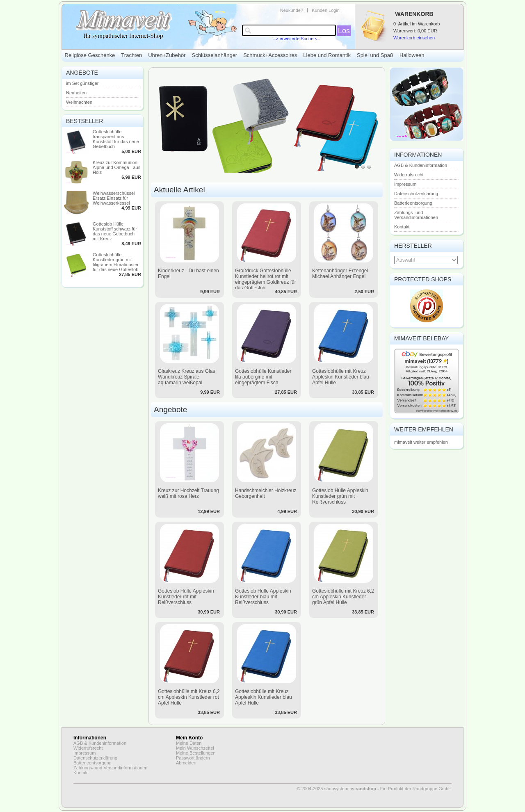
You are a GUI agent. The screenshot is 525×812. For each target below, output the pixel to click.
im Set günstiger (82, 83)
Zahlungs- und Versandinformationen (416, 215)
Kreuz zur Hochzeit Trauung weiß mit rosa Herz (188, 493)
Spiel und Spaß (375, 55)
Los (344, 31)
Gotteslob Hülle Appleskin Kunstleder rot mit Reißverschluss (186, 597)
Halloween (412, 55)
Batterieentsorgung (413, 203)
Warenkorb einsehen (414, 38)
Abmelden (186, 763)
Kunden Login (326, 10)
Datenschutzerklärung (416, 194)
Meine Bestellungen (196, 753)
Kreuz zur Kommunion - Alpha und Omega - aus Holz (116, 167)
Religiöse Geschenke (90, 55)
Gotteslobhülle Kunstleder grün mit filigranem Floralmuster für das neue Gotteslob (116, 262)
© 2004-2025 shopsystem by (337, 789)
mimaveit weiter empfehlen (421, 442)
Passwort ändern (193, 758)
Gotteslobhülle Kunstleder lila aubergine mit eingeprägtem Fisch (263, 377)
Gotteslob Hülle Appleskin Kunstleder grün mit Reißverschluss (340, 496)
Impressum (405, 184)
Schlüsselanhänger (215, 55)
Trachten (131, 55)
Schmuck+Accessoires (270, 55)
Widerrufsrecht (409, 175)
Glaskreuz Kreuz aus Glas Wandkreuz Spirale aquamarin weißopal (186, 377)
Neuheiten (76, 93)
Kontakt (402, 227)
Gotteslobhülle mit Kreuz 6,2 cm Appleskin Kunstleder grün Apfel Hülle (343, 597)
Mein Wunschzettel (195, 748)
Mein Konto (189, 738)
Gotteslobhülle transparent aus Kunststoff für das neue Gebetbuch (116, 139)
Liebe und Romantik (327, 55)
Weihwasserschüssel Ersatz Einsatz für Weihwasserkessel (114, 198)
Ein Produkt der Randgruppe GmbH (416, 789)
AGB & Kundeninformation (421, 165)
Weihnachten (79, 102)
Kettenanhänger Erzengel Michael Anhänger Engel (340, 274)
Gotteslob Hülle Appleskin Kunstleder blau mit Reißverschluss (263, 597)
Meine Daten (189, 743)
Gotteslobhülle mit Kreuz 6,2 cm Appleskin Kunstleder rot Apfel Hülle (189, 697)
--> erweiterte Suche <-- (297, 39)
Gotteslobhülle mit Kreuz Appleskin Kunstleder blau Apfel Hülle (341, 377)
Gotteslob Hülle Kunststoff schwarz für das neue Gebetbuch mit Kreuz (115, 231)
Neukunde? (292, 10)
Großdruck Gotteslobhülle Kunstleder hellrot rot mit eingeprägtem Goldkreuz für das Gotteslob (266, 279)
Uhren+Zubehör (167, 55)
